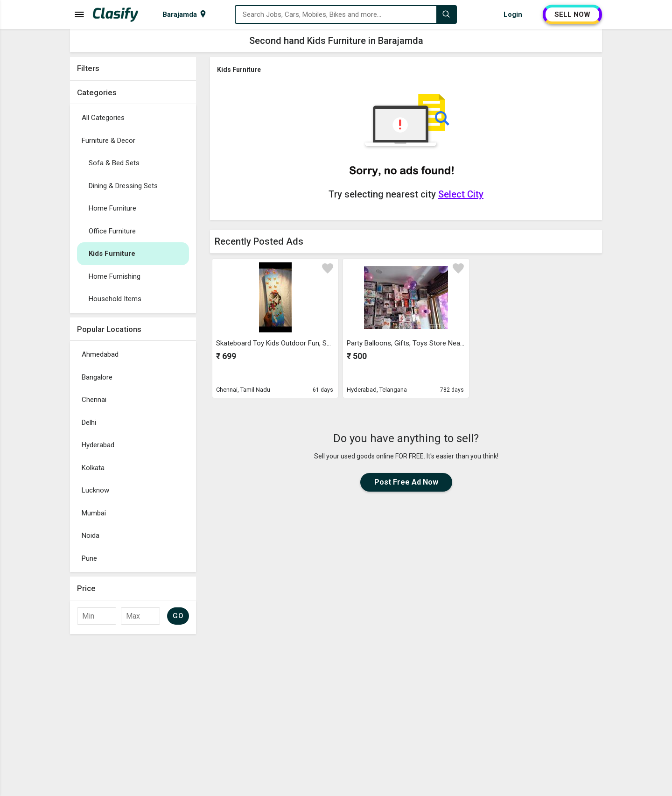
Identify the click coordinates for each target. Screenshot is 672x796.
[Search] (446, 14)
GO (178, 616)
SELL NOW (572, 14)
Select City (461, 194)
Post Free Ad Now (406, 482)
